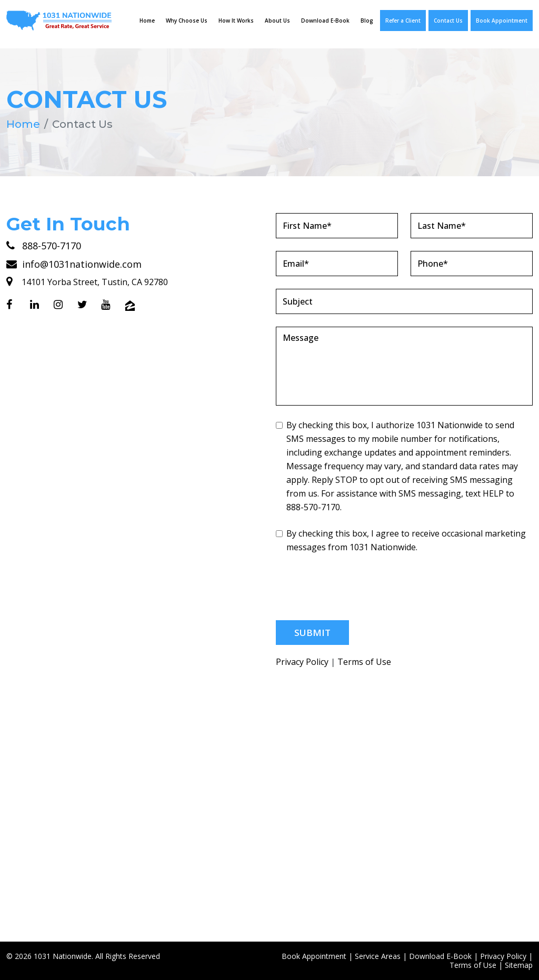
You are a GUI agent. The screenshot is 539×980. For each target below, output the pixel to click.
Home (147, 21)
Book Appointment (502, 21)
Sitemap (519, 964)
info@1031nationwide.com (74, 264)
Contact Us (448, 21)
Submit (312, 632)
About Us (277, 21)
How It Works (236, 21)
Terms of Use (364, 661)
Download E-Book (325, 21)
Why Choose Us (187, 21)
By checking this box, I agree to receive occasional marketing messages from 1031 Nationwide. (401, 540)
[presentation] (356, 587)
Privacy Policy (302, 661)
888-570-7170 (44, 245)
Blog (367, 21)
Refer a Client (403, 21)
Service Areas (378, 956)
